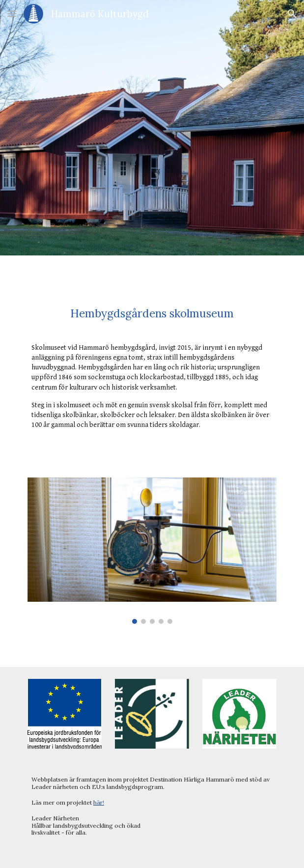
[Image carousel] (152, 551)
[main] (152, 313)
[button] (12, 14)
